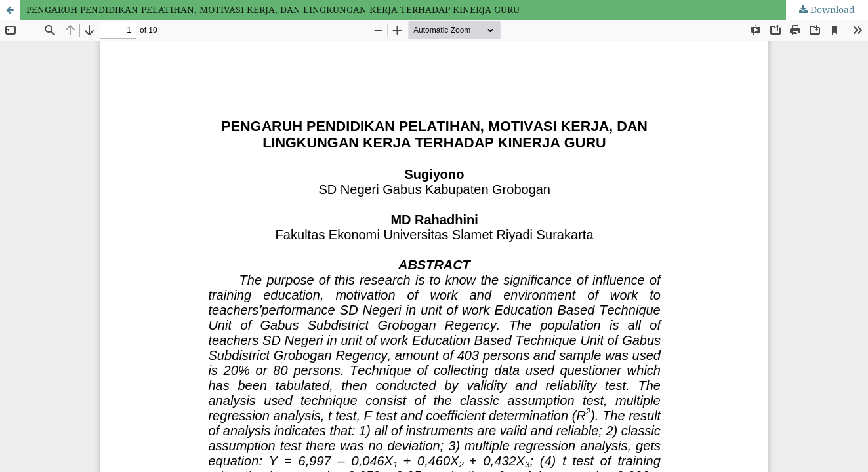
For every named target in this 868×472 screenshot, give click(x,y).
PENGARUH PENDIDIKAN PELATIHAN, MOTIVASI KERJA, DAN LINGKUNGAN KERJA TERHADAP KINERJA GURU (273, 10)
